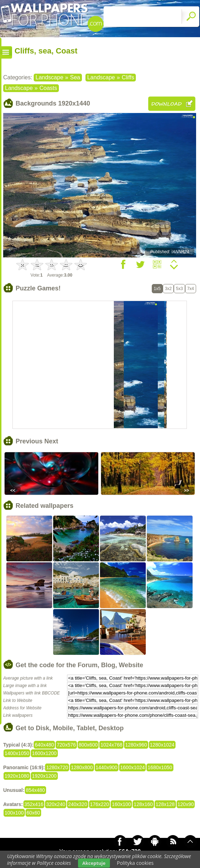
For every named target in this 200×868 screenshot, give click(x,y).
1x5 (157, 289)
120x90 (186, 804)
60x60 (33, 813)
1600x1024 (132, 767)
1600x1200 (44, 753)
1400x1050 (17, 753)
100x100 (14, 813)
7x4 (191, 289)
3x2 (168, 289)
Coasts (48, 88)
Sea (75, 77)
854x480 (35, 790)
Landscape (49, 77)
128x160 (143, 804)
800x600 (88, 745)
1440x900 (107, 767)
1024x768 (111, 745)
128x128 (165, 804)
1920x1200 (44, 776)
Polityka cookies (135, 863)
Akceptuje (94, 863)
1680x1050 (160, 767)
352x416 (34, 804)
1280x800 (82, 767)
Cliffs (128, 77)
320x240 (56, 804)
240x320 (78, 804)
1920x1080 (17, 776)
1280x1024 (162, 745)
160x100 (121, 804)
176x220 (100, 804)
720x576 (66, 745)
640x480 (44, 745)
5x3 (179, 289)
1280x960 (136, 745)
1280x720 (57, 767)
